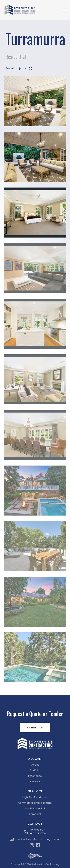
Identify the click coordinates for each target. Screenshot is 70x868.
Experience (35, 776)
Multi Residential (35, 808)
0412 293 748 (38, 833)
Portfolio (35, 770)
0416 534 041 (38, 830)
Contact (35, 782)
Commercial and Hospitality (35, 803)
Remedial (35, 814)
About (35, 765)
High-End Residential (35, 797)
